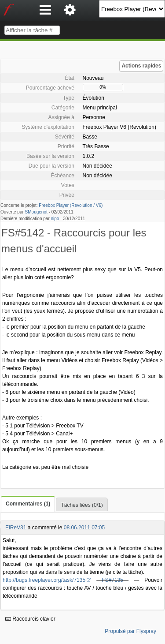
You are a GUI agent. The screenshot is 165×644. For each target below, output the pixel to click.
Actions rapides (141, 66)
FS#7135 (112, 580)
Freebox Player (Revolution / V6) (71, 205)
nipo (55, 219)
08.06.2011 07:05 (84, 528)
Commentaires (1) (28, 504)
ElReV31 (16, 528)
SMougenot (36, 212)
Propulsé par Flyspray (130, 631)
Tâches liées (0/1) (82, 505)
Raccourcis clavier (30, 619)
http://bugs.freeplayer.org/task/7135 (44, 580)
